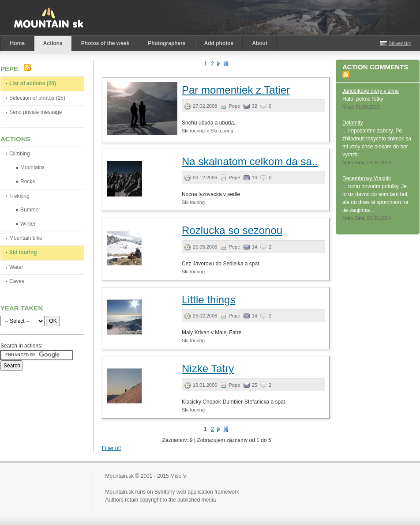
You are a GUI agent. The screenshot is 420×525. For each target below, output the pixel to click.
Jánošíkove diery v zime (371, 91)
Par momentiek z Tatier (236, 90)
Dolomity (353, 123)
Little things (208, 300)
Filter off (111, 448)
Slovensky (400, 43)
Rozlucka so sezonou (232, 230)
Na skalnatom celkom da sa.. (250, 161)
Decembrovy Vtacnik (367, 178)
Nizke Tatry (208, 368)
